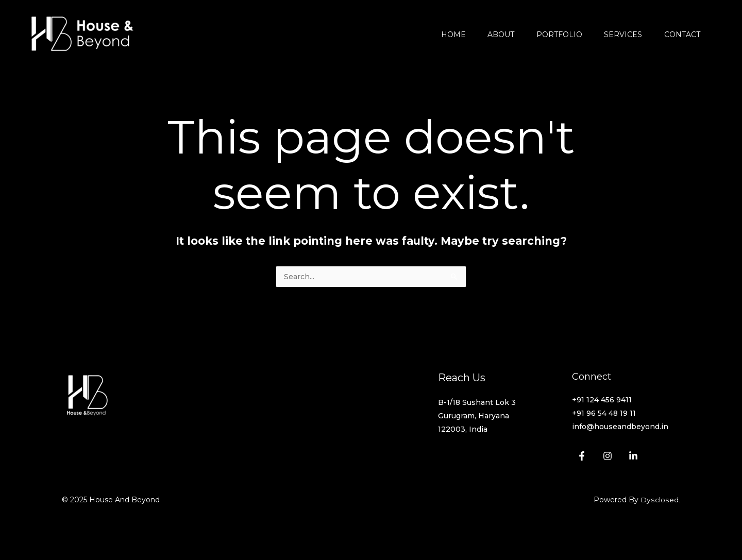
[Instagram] (608, 457)
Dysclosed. (661, 501)
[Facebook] (582, 457)
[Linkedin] (633, 457)
